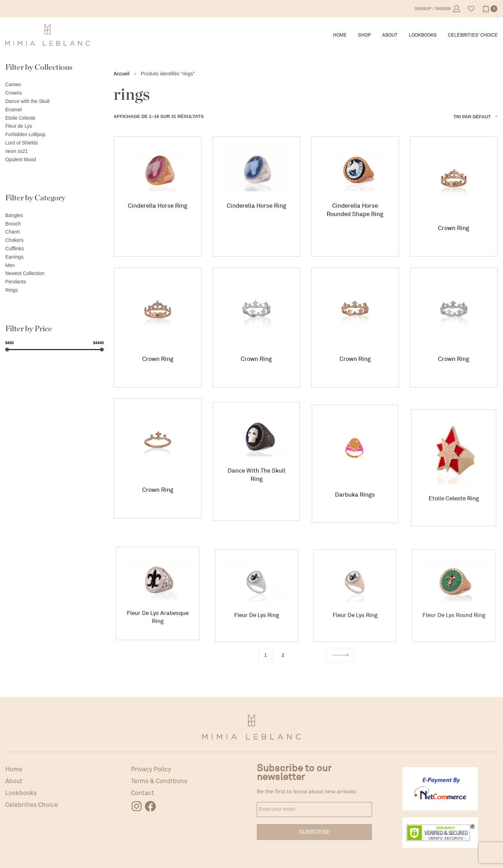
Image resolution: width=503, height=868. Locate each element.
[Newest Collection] (54, 274)
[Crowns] (54, 93)
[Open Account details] (437, 9)
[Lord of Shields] (54, 143)
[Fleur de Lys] (54, 126)
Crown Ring (454, 228)
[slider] (7, 350)
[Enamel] (54, 110)
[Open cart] (490, 9)
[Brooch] (54, 224)
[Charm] (54, 232)
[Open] (471, 9)
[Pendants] (54, 282)
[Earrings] (54, 257)
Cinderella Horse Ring (158, 206)
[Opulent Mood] (54, 160)
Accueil (121, 74)
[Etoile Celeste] (54, 118)
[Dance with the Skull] (54, 102)
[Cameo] (54, 85)
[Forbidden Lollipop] (54, 135)
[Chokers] (54, 240)
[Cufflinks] (54, 249)
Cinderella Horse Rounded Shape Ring (355, 210)
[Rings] (54, 290)
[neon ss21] (54, 151)
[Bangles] (54, 216)
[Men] (54, 266)
